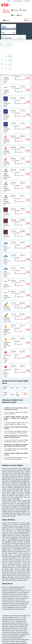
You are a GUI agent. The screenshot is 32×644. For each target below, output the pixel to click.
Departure (4, 36)
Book (28, 78)
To (2, 31)
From (3, 25)
